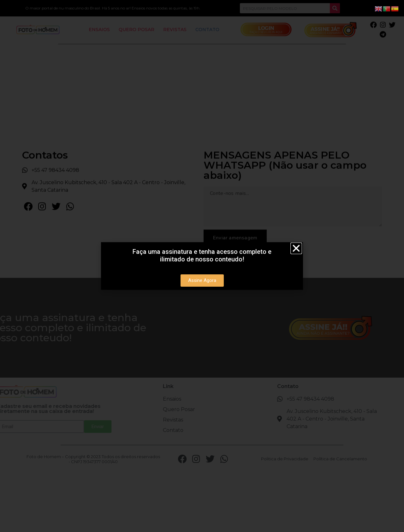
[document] (202, 266)
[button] (296, 248)
